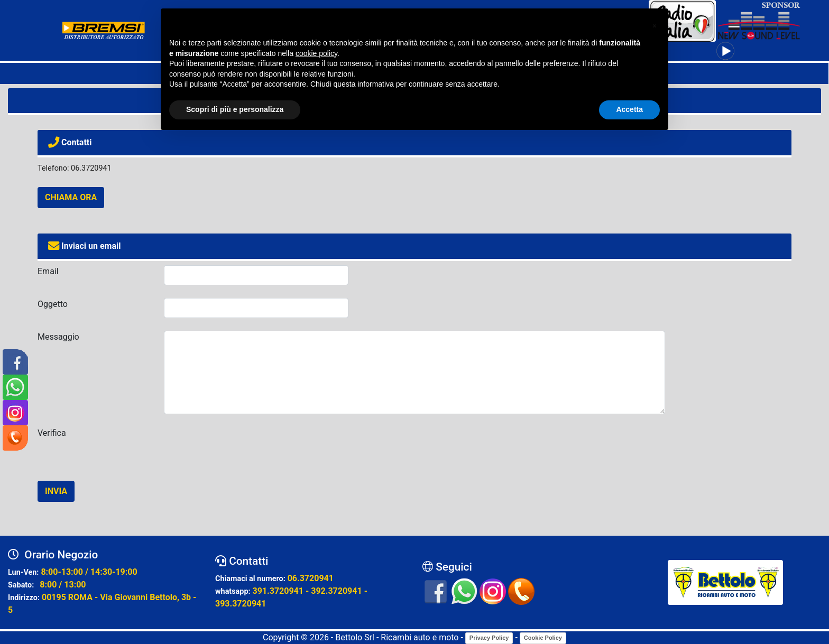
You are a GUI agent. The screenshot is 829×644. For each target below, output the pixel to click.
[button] (655, 25)
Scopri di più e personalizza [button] (235, 109)
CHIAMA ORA (71, 197)
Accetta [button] (629, 109)
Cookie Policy (543, 638)
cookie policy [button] (316, 53)
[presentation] (244, 447)
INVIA (56, 491)
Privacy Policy (489, 638)
